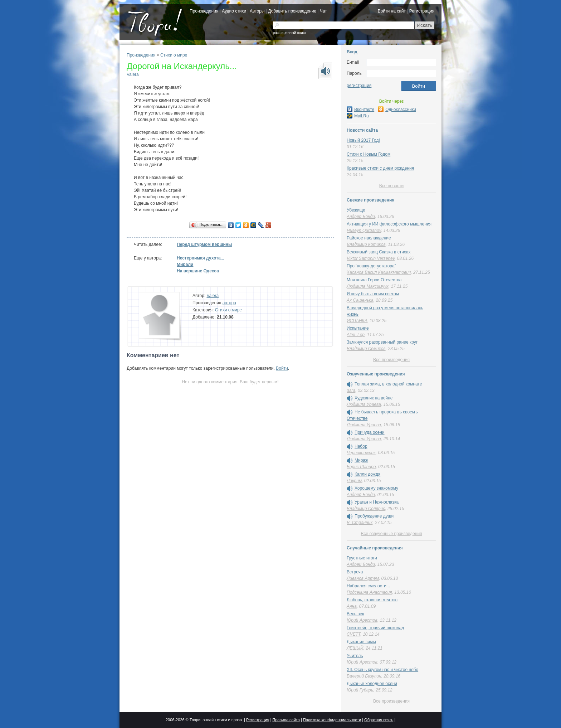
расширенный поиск (290, 33)
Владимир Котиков (366, 244)
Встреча (355, 572)
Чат (323, 11)
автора (229, 303)
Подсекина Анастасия (369, 592)
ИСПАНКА (357, 321)
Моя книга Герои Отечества (374, 280)
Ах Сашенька (360, 300)
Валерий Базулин (364, 676)
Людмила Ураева (364, 404)
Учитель (355, 656)
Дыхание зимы (361, 642)
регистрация (359, 86)
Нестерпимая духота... (201, 258)
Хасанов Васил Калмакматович (379, 272)
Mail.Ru (358, 116)
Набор (361, 446)
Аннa (352, 606)
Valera (133, 74)
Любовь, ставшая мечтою (372, 600)
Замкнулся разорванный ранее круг (382, 342)
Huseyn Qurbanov (364, 230)
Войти (282, 368)
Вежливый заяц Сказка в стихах (379, 252)
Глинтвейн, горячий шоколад (375, 628)
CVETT (353, 634)
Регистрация (422, 11)
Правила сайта (286, 720)
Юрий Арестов (362, 620)
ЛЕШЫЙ (355, 648)
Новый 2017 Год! (363, 140)
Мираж (361, 460)
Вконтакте (360, 110)
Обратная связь (379, 720)
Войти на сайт (392, 11)
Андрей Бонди (361, 217)
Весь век (355, 614)
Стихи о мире (174, 55)
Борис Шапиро (361, 467)
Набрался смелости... (368, 586)
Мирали (185, 264)
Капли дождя (367, 474)
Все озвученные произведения (391, 534)
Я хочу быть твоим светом (373, 294)
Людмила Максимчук (368, 286)
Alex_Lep (356, 335)
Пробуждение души (374, 516)
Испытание (358, 328)
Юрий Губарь (360, 690)
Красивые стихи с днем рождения (380, 168)
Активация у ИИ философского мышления (389, 224)
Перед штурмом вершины (204, 244)
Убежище (356, 210)
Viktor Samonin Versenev (371, 258)
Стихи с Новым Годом (369, 154)
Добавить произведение (292, 11)
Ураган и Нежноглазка (377, 502)
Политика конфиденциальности (332, 720)
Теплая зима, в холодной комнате (388, 384)
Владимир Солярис (366, 509)
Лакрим (354, 481)
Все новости (391, 186)
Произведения (204, 11)
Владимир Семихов (366, 349)
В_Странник (360, 523)
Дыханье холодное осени (372, 684)
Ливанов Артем (363, 578)
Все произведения (391, 360)
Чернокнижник (361, 453)
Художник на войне (374, 398)
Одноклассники (397, 110)
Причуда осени (370, 432)
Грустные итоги (362, 558)
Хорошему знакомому (376, 488)
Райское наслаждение (369, 238)
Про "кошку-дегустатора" (371, 266)
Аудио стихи (234, 11)
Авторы (257, 11)
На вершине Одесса (198, 271)
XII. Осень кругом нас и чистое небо (382, 670)
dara (351, 390)
